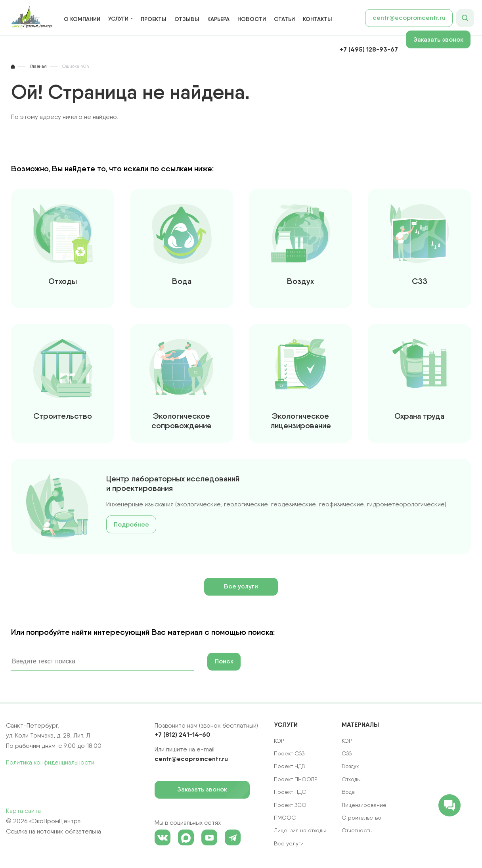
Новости (252, 19)
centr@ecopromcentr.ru (409, 18)
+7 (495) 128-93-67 (369, 49)
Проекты (154, 19)
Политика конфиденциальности (50, 762)
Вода (348, 792)
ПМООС (285, 818)
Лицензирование (364, 805)
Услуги (118, 19)
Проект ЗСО (290, 805)
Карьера (218, 19)
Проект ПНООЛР (296, 779)
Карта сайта (23, 811)
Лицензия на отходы (300, 830)
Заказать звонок (442, 39)
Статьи (284, 19)
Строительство (361, 818)
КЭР (347, 741)
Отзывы (187, 19)
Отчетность (357, 830)
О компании (82, 19)
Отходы (351, 779)
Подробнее (131, 524)
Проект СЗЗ (289, 753)
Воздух (350, 766)
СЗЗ (347, 753)
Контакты (318, 19)
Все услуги (241, 586)
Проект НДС (290, 792)
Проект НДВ (290, 766)
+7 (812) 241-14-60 (183, 734)
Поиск (224, 661)
